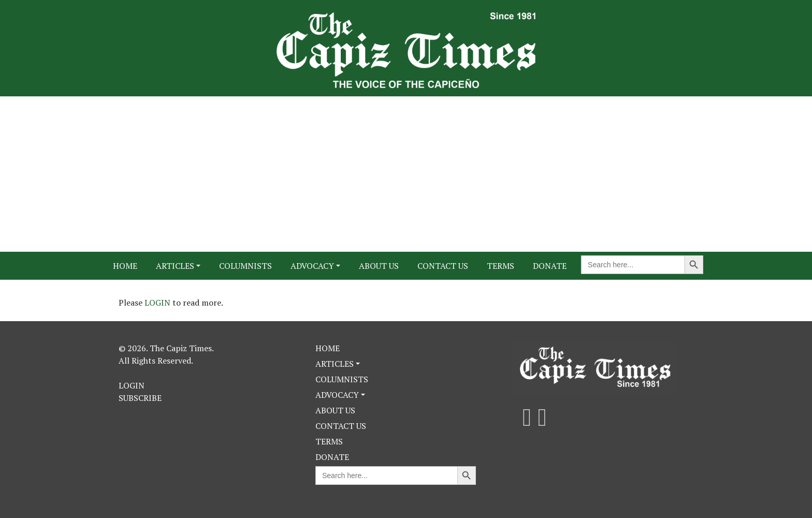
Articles (175, 266)
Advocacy (312, 266)
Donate (550, 266)
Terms (501, 266)
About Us (379, 266)
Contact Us (443, 266)
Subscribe (140, 398)
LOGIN (158, 303)
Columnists (245, 266)
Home (125, 266)
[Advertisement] (406, 174)
